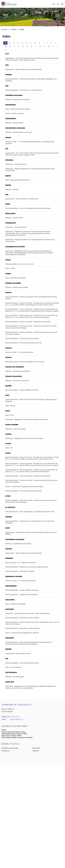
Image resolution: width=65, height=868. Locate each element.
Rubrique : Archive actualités (15, 429)
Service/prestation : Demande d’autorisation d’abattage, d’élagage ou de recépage (31, 80)
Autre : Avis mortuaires (13, 667)
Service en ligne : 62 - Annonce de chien (19, 352)
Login (62, 4)
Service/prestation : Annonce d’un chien (19, 264)
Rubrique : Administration (14, 123)
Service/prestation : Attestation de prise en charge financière (27, 567)
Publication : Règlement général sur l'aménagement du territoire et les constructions (30, 170)
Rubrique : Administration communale (19, 132)
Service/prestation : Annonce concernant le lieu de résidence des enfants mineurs (31, 298)
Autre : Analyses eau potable (15, 278)
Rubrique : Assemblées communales (18, 544)
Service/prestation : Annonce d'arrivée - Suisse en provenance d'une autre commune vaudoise (31, 333)
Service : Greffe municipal (14, 113)
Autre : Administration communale (17, 109)
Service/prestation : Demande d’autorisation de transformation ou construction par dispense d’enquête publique (29, 643)
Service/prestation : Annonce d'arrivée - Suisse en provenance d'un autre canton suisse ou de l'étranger (31, 327)
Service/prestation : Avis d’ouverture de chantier (22, 338)
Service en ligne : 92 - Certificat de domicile (20, 563)
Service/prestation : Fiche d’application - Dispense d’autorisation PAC (30, 512)
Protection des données (10, 748)
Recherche (36, 748)
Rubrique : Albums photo (14, 218)
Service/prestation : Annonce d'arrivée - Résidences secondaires (28, 322)
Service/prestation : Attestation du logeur (20, 571)
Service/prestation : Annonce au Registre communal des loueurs (28, 208)
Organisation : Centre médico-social (18, 653)
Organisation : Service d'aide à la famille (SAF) (22, 199)
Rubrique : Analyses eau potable (17, 287)
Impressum (6, 751)
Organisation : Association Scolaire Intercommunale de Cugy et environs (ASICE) (31, 533)
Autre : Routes (10, 406)
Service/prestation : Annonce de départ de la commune (25, 362)
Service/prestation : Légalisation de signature (21, 594)
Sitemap (35, 751)
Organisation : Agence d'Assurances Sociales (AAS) (24, 69)
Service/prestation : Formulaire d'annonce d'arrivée (23, 343)
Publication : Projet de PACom (16, 164)
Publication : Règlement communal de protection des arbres (27, 420)
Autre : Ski (9, 448)
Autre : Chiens (10, 268)
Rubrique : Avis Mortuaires (15, 677)
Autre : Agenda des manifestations (18, 180)
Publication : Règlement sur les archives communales (24, 438)
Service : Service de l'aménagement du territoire (22, 633)
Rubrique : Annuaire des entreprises (18, 371)
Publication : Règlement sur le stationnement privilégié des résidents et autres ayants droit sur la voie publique (30, 687)
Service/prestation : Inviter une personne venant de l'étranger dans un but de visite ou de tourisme (32, 623)
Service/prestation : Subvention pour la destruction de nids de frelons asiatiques (30, 522)
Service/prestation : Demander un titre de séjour (22, 618)
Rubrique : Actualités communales (17, 100)
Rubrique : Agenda (12, 189)
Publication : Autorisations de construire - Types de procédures (27, 613)
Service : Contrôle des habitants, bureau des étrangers (24, 487)
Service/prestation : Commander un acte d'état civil (23, 90)
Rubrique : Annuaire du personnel (17, 381)
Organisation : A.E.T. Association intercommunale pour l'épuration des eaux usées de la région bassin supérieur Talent (32, 59)
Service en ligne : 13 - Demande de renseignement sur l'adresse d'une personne (30, 143)
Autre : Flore (10, 415)
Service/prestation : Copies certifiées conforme (22, 390)
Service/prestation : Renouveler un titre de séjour (22, 628)
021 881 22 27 (15, 717)
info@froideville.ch (16, 719)
